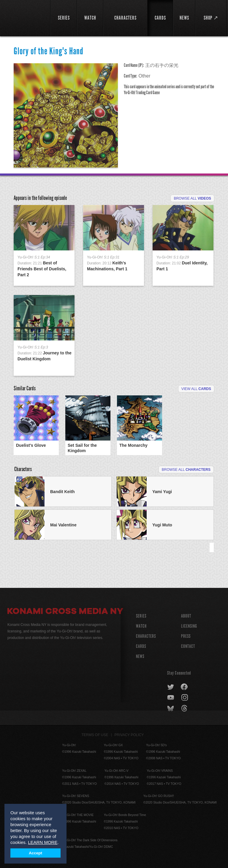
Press (186, 636)
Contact (188, 646)
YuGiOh (26, 18)
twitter (171, 687)
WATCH (141, 626)
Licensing (189, 626)
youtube (171, 698)
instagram (185, 698)
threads (185, 708)
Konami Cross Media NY (65, 612)
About (186, 616)
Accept (35, 853)
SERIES (141, 616)
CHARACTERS (146, 636)
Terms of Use (95, 735)
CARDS (141, 646)
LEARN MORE (43, 842)
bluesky (171, 708)
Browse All (192, 198)
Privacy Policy (129, 735)
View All (196, 389)
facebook (185, 687)
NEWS (140, 656)
